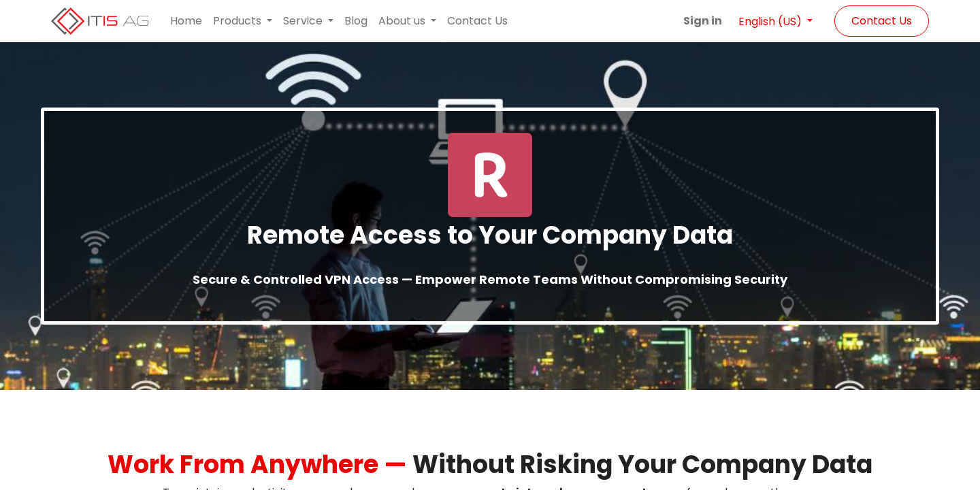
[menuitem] (186, 21)
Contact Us (882, 21)
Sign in (703, 21)
